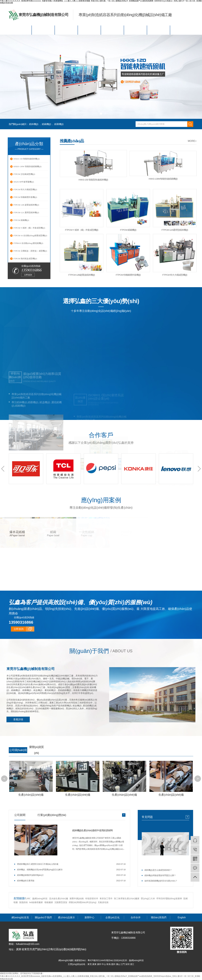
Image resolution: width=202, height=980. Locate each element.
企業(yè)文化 (113, 30)
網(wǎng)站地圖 (66, 960)
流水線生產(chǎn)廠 (59, 898)
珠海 (109, 964)
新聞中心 (89, 30)
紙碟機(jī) (59, 124)
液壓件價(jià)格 (77, 898)
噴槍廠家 (49, 902)
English (182, 30)
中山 (104, 964)
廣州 (99, 964)
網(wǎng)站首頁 (20, 30)
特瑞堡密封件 (92, 898)
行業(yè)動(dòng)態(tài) (52, 815)
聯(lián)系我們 (159, 30)
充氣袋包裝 (103, 902)
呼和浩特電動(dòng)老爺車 (169, 898)
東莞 (90, 964)
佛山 (118, 964)
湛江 (132, 964)
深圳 (128, 964)
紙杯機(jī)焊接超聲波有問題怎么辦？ (160, 875)
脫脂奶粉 (24, 902)
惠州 (114, 964)
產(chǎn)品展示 (66, 30)
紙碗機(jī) (46, 124)
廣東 (95, 964)
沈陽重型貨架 (61, 902)
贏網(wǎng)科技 (40, 898)
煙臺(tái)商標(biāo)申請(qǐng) (83, 902)
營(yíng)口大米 (148, 898)
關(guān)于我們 (43, 30)
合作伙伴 (136, 30)
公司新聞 (20, 815)
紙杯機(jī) (34, 124)
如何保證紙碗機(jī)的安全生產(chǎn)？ (161, 880)
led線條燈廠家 (36, 902)
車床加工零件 (106, 898)
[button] (97, 114)
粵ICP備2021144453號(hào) (100, 960)
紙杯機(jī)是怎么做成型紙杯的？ (158, 870)
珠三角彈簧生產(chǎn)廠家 (127, 898)
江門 (123, 964)
